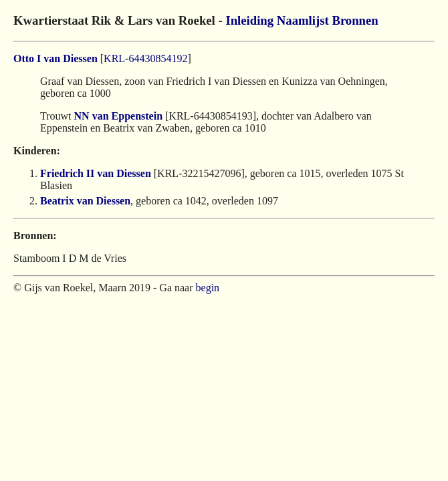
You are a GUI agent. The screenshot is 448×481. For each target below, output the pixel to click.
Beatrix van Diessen (85, 201)
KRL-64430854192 (145, 58)
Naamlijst (303, 20)
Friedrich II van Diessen (96, 173)
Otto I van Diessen (55, 58)
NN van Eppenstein (118, 116)
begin (208, 288)
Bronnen (355, 20)
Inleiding (249, 20)
